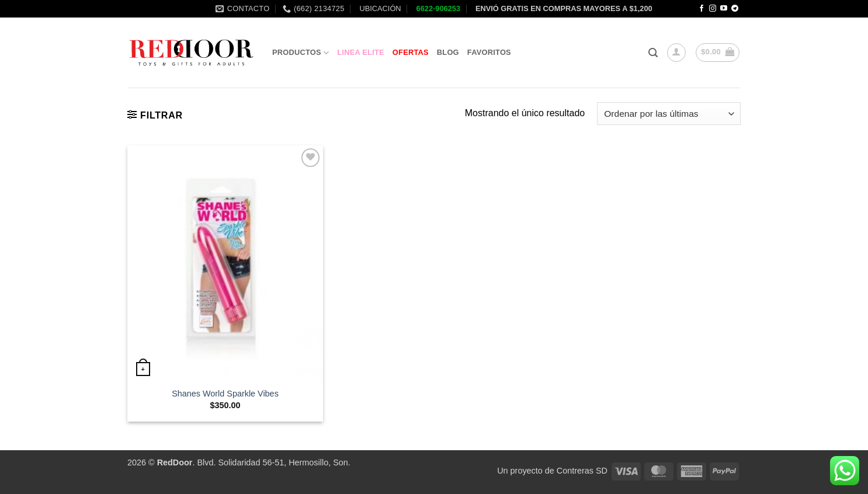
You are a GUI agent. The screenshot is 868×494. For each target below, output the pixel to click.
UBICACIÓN (379, 8)
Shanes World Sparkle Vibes (225, 394)
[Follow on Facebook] (702, 9)
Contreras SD (582, 471)
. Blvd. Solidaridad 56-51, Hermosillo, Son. (254, 462)
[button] (653, 53)
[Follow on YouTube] (724, 9)
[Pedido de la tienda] (669, 114)
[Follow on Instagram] (713, 9)
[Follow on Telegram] (735, 9)
